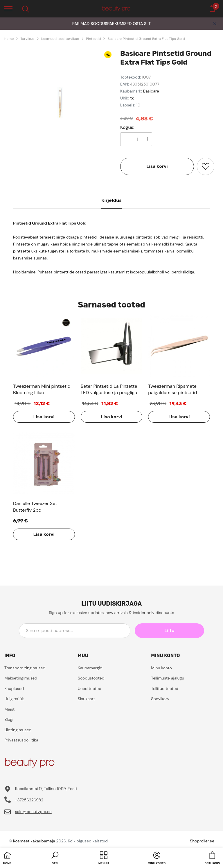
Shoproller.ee (202, 841)
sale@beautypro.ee (33, 812)
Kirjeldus (111, 200)
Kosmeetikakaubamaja (34, 841)
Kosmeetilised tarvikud (60, 39)
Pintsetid (93, 39)
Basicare (151, 91)
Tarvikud (27, 39)
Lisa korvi (157, 166)
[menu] (8, 8)
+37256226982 (29, 800)
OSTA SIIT (142, 24)
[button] (55, 859)
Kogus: (127, 127)
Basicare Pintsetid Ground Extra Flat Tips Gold (146, 39)
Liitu (178, 630)
